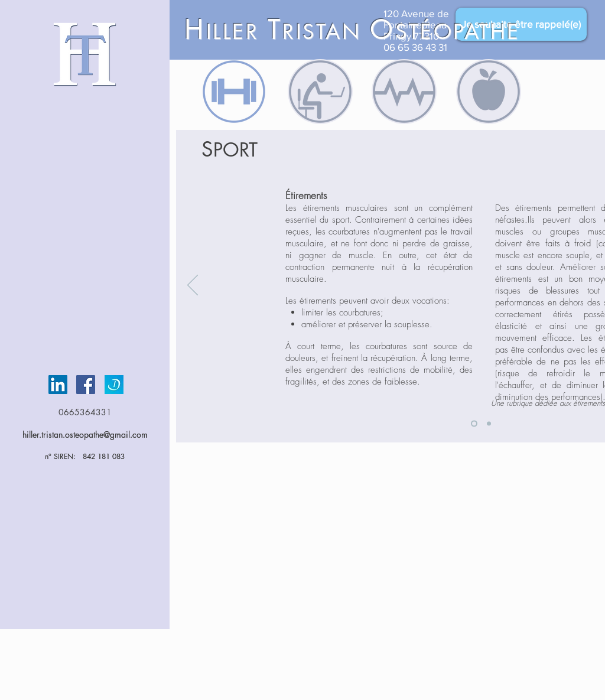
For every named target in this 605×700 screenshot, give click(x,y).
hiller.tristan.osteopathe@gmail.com (85, 434)
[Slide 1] (474, 424)
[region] (234, 92)
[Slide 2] (489, 424)
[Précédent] (193, 286)
